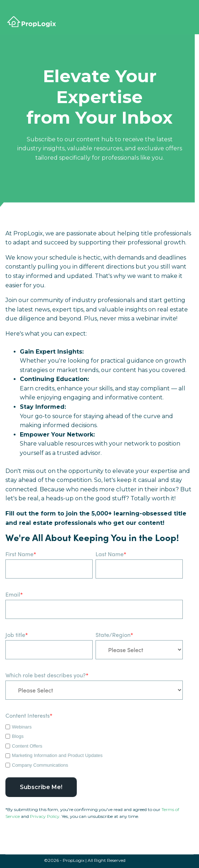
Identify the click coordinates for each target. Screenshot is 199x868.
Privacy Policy (45, 816)
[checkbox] (94, 745)
